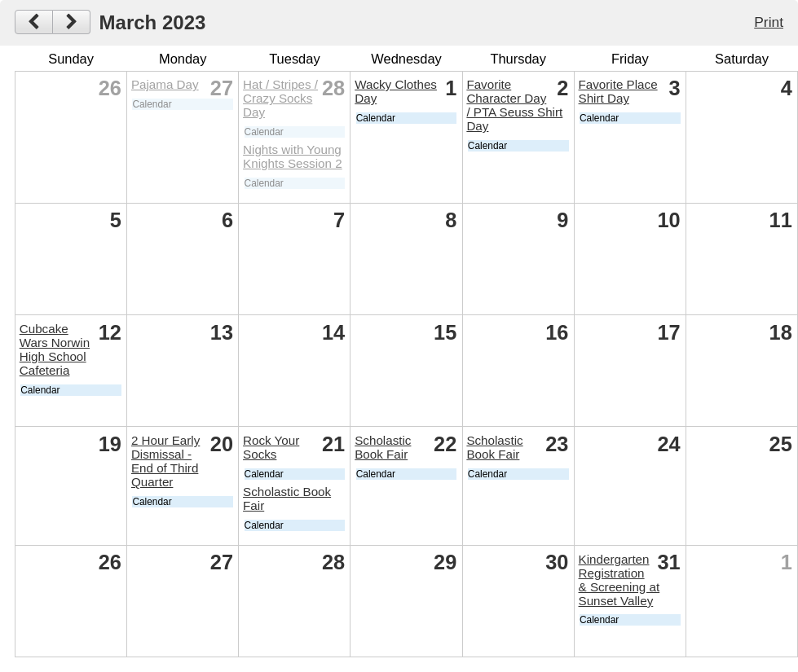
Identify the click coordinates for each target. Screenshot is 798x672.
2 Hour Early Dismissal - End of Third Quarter (165, 461)
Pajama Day (165, 84)
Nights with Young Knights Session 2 (293, 156)
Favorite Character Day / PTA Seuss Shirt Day (514, 105)
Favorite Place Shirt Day (618, 91)
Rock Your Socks (271, 447)
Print (769, 22)
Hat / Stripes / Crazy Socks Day (280, 98)
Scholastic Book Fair (383, 447)
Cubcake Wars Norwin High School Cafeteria (55, 349)
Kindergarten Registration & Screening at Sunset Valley (619, 580)
